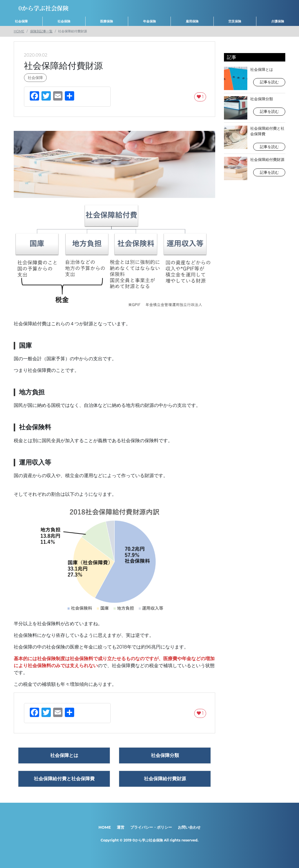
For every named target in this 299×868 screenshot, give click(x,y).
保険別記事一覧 (41, 31)
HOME (19, 31)
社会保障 (21, 21)
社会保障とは (255, 78)
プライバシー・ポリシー (151, 827)
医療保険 (107, 21)
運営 (121, 827)
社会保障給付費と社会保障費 (255, 138)
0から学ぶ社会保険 (148, 840)
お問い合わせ (189, 827)
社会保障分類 (255, 108)
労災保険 (235, 21)
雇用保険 (192, 21)
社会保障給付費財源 (255, 168)
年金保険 (149, 21)
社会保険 (64, 21)
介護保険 (278, 21)
